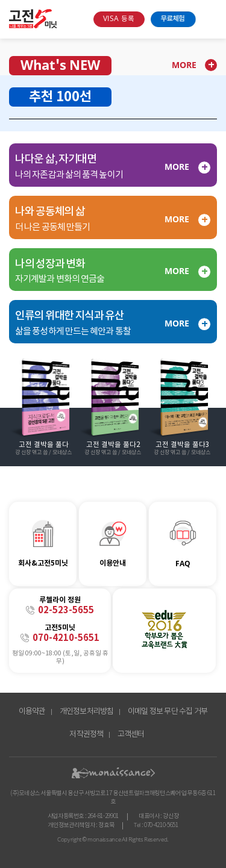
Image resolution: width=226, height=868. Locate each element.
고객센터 (131, 735)
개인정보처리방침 (87, 712)
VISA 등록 (119, 19)
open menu (209, 19)
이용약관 (32, 712)
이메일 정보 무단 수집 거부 (168, 712)
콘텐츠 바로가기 (20, 11)
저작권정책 (86, 735)
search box (80, 19)
